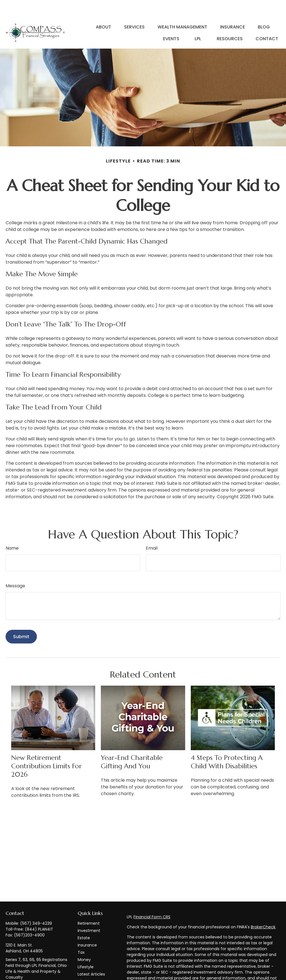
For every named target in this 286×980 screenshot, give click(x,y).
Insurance (87, 928)
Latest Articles (91, 957)
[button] (103, 10)
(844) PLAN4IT (39, 912)
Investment (89, 914)
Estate (84, 921)
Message (15, 569)
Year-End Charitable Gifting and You (132, 745)
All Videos (87, 965)
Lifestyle (86, 950)
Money (84, 943)
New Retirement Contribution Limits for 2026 (47, 749)
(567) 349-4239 (36, 907)
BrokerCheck (263, 910)
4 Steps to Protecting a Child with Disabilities (227, 745)
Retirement (89, 907)
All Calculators (91, 972)
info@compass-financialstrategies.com (29, 973)
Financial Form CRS (152, 900)
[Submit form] (21, 620)
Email (152, 531)
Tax (81, 936)
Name (12, 531)
